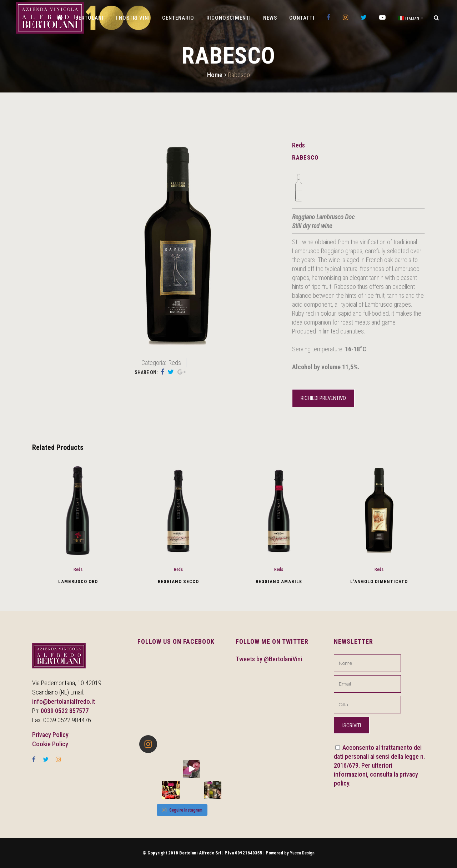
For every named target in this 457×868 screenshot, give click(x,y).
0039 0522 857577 (65, 711)
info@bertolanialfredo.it (64, 701)
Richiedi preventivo (323, 398)
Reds (298, 145)
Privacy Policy (50, 735)
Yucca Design (302, 853)
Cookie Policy (50, 744)
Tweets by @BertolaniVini (269, 659)
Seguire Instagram (182, 810)
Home (215, 75)
